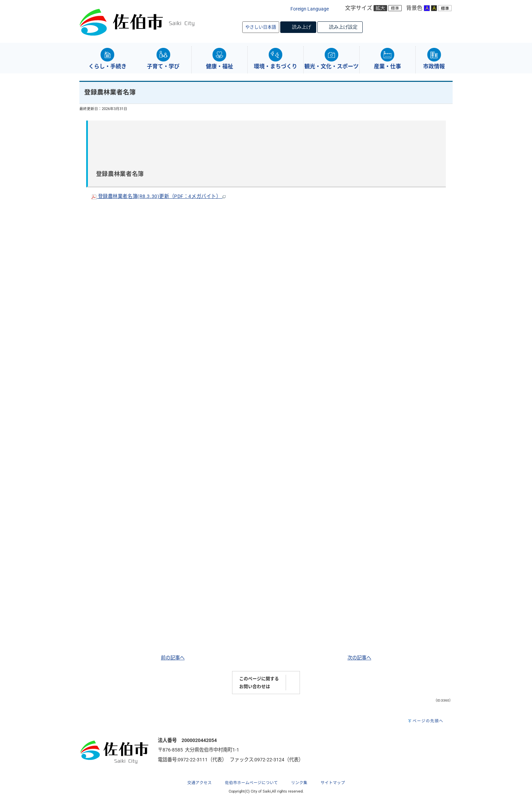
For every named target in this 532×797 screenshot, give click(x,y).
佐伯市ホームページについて (251, 783)
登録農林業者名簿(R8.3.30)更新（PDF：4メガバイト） (158, 196)
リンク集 (299, 783)
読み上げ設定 (343, 27)
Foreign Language (310, 9)
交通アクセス (199, 783)
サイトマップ (333, 783)
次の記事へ (359, 658)
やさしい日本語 (261, 27)
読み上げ (302, 27)
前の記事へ (173, 658)
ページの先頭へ (428, 721)
